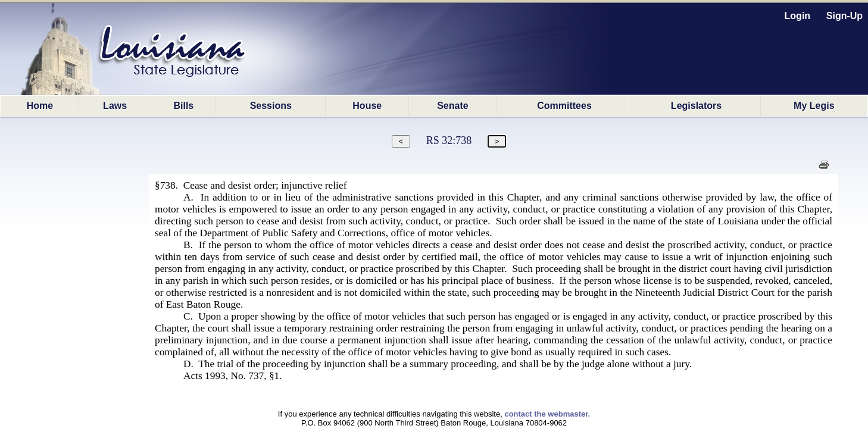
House (367, 106)
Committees (564, 106)
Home (40, 106)
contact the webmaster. (547, 414)
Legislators (696, 106)
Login (798, 16)
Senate (452, 106)
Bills (183, 106)
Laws (115, 106)
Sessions (271, 106)
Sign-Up (844, 16)
